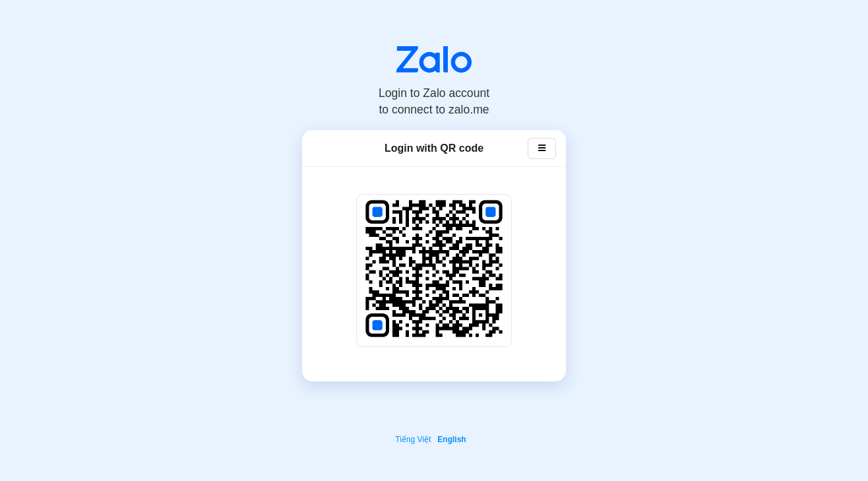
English (451, 439)
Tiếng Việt (413, 439)
